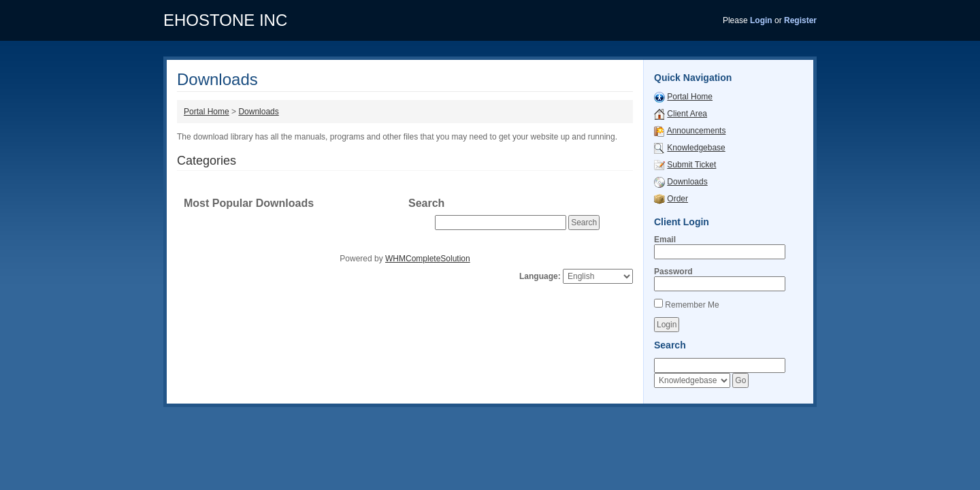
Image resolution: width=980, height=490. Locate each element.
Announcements (697, 131)
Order (677, 199)
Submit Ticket (691, 165)
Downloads (258, 112)
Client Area (687, 114)
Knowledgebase (696, 148)
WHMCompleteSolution (428, 259)
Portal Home (207, 112)
